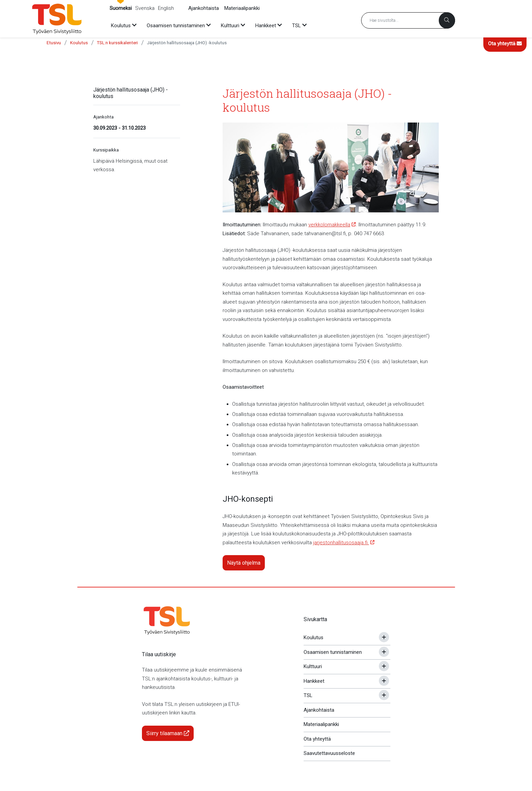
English (166, 8)
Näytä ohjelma (244, 563)
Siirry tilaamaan (168, 733)
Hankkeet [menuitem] (266, 26)
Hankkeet (314, 681)
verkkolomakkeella (329, 225)
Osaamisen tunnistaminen (333, 652)
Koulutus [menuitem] (121, 26)
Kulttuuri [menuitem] (230, 26)
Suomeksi (121, 8)
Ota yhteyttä (505, 44)
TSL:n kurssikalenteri (117, 43)
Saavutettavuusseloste (329, 753)
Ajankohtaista (204, 8)
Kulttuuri (313, 666)
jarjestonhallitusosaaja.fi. (341, 543)
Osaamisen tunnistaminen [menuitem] (176, 26)
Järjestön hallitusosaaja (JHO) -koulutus (187, 43)
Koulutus (79, 43)
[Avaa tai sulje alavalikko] (384, 637)
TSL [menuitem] (296, 26)
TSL (308, 695)
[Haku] (447, 20)
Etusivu (54, 43)
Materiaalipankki (242, 8)
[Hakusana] (408, 20)
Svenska (145, 8)
